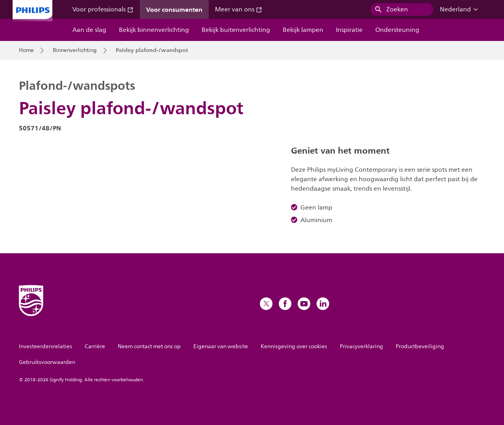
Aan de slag (89, 30)
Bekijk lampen (303, 30)
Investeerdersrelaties (45, 346)
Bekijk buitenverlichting (236, 30)
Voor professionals (103, 9)
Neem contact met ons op (149, 346)
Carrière (95, 346)
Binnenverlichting (75, 50)
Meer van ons (239, 9)
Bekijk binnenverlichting (154, 30)
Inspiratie (349, 30)
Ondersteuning (397, 30)
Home (26, 50)
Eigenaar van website (221, 346)
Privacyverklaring (361, 346)
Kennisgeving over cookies (294, 346)
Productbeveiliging (420, 346)
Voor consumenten (174, 9)
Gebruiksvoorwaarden (47, 362)
